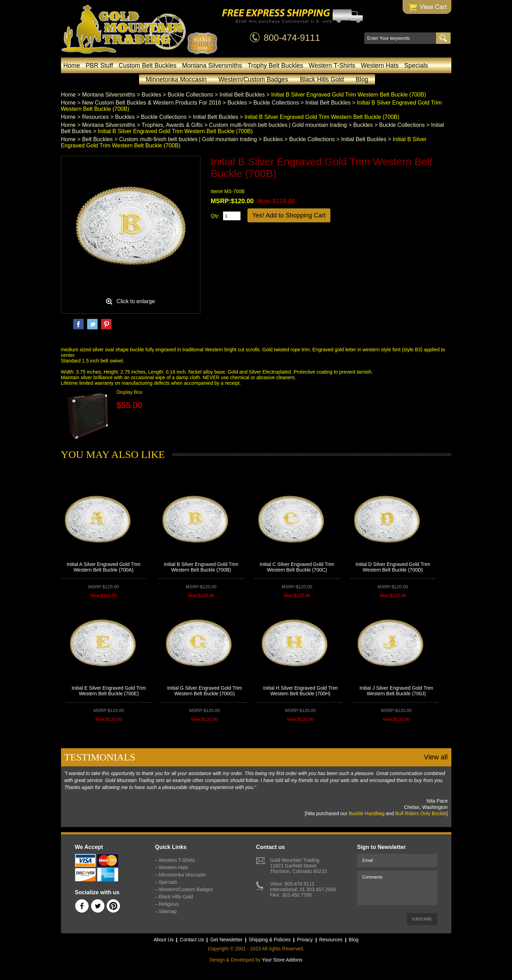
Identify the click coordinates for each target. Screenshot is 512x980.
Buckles (152, 95)
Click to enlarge (136, 301)
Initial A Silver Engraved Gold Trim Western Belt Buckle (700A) (104, 567)
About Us (163, 940)
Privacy (305, 940)
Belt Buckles (97, 139)
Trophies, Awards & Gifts (172, 125)
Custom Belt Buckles (147, 66)
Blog (362, 79)
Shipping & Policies (270, 940)
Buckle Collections (190, 95)
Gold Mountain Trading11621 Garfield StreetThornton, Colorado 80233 (299, 866)
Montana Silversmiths (212, 66)
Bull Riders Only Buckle (421, 813)
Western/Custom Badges (253, 79)
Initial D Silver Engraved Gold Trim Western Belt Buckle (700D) (393, 567)
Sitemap (168, 911)
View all (436, 757)
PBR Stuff (100, 66)
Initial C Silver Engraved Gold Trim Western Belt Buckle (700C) (297, 567)
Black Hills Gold (322, 79)
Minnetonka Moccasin (176, 79)
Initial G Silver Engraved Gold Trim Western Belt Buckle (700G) (205, 691)
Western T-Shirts (332, 66)
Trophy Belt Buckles (275, 66)
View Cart (427, 7)
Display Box (130, 392)
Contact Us (192, 940)
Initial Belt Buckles (242, 95)
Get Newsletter (226, 940)
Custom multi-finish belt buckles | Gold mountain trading (278, 125)
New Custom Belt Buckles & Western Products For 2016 (151, 103)
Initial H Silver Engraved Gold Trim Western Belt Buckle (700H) (300, 691)
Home (72, 66)
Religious (169, 904)
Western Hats (380, 66)
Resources (95, 117)
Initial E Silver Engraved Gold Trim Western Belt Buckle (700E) (109, 691)
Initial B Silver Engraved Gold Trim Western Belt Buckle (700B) (201, 567)
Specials (416, 66)
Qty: (215, 216)
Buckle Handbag (366, 813)
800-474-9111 (292, 38)
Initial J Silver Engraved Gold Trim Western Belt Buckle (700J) (396, 691)
